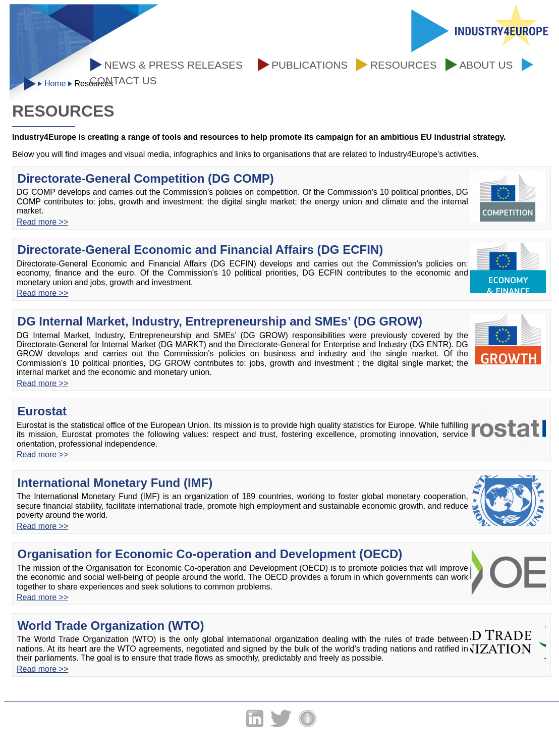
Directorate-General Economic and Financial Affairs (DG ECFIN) (201, 250)
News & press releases (174, 65)
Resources (404, 65)
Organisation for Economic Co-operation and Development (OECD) (210, 554)
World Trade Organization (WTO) (111, 626)
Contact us (123, 80)
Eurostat (42, 411)
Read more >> (42, 222)
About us (486, 65)
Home (55, 84)
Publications (310, 65)
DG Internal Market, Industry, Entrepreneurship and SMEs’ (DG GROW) (220, 321)
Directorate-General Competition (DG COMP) (146, 178)
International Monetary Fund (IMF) (115, 483)
